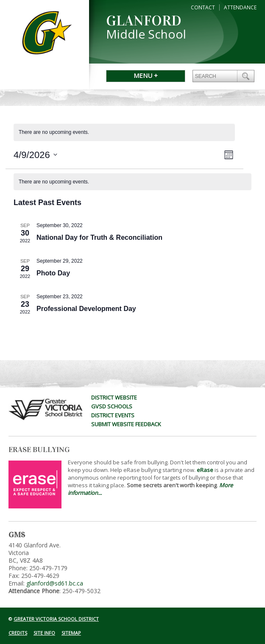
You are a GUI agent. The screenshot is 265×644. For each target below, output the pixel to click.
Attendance (240, 7)
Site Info (44, 633)
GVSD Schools (112, 406)
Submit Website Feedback (126, 424)
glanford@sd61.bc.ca (55, 583)
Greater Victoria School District (56, 619)
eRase (205, 470)
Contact (203, 7)
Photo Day (53, 273)
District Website (114, 397)
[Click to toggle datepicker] (35, 155)
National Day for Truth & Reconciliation (99, 237)
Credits (18, 633)
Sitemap (71, 633)
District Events (113, 415)
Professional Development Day (86, 309)
